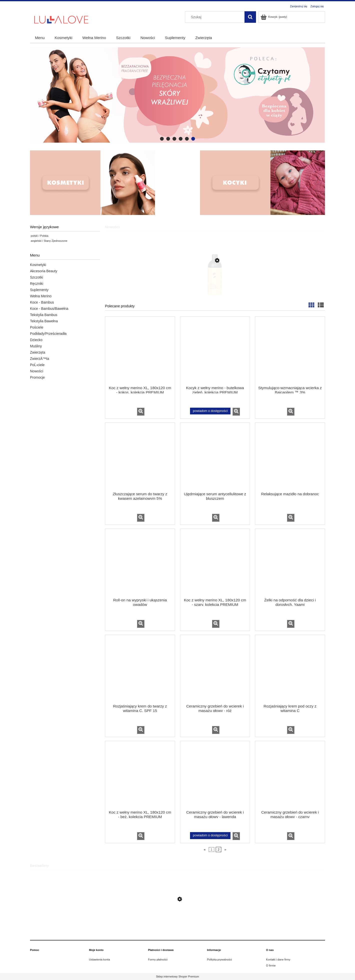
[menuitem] (40, 38)
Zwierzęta (38, 352)
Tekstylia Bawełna (44, 321)
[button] (141, 412)
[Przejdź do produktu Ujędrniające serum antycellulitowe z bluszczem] (215, 457)
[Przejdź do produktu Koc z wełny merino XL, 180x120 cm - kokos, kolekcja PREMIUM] (140, 351)
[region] (177, 95)
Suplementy (39, 290)
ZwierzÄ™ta (39, 359)
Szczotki (36, 277)
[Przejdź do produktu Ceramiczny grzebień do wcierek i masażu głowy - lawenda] (215, 775)
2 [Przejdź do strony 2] (218, 849)
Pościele (37, 327)
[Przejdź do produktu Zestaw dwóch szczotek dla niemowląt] (177, 922)
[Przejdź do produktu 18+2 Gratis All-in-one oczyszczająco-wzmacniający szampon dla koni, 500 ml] (215, 284)
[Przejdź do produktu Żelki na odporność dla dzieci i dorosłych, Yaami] (290, 563)
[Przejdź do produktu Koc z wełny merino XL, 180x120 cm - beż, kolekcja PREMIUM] (140, 775)
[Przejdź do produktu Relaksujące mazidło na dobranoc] (290, 457)
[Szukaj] (250, 17)
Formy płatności (158, 959)
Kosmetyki (38, 265)
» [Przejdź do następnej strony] (225, 849)
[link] (177, 95)
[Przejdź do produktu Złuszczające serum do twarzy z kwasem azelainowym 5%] (140, 457)
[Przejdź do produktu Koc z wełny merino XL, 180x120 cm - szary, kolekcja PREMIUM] (215, 563)
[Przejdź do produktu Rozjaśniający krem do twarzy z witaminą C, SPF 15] (140, 669)
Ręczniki (37, 284)
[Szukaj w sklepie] (216, 17)
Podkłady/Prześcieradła (48, 334)
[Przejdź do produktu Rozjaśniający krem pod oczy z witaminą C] (290, 669)
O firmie (271, 965)
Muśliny (36, 346)
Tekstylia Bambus (44, 315)
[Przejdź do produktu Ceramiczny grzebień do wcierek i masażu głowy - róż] (215, 669)
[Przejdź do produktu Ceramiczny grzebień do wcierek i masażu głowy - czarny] (290, 775)
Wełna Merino (41, 296)
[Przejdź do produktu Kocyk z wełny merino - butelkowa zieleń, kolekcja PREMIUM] (215, 351)
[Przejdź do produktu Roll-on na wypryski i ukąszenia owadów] (140, 563)
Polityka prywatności (219, 959)
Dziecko (36, 340)
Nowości (37, 371)
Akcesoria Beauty (44, 271)
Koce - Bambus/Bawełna (49, 309)
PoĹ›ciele (37, 365)
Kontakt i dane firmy (278, 959)
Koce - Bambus (42, 302)
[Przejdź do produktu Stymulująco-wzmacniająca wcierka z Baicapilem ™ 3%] (290, 351)
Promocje (37, 377)
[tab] (162, 139)
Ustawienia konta (99, 959)
